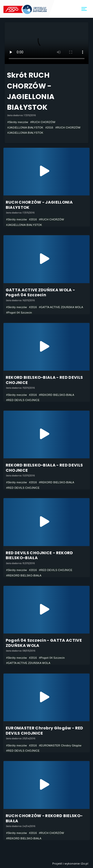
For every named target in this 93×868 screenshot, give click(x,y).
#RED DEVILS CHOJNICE (23, 400)
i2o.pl (84, 864)
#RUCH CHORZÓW (43, 122)
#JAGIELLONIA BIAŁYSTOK (25, 127)
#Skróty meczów (18, 122)
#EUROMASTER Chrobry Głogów (60, 745)
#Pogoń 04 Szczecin (19, 313)
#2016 (49, 127)
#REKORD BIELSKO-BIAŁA (57, 395)
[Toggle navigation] (84, 9)
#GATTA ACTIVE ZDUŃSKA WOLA (61, 307)
